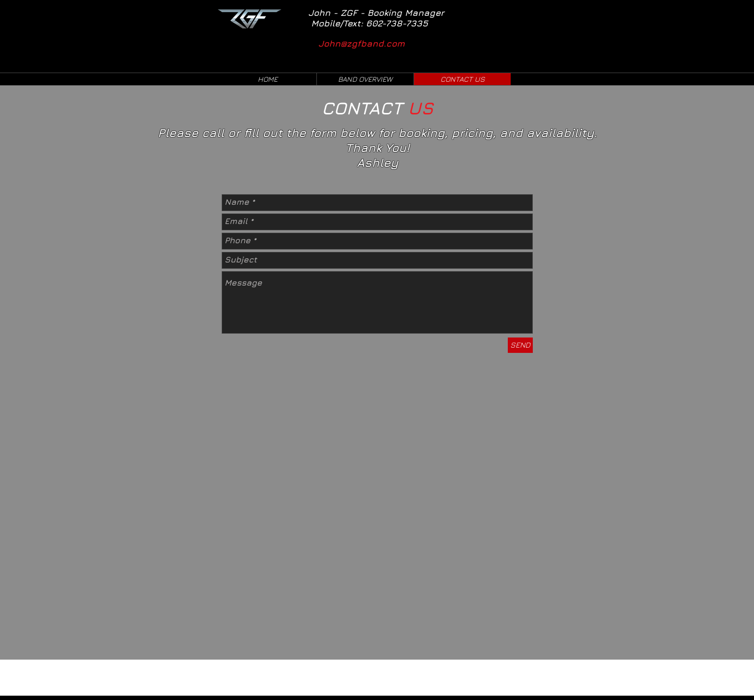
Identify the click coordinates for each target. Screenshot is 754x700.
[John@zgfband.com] (368, 44)
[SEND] (520, 345)
